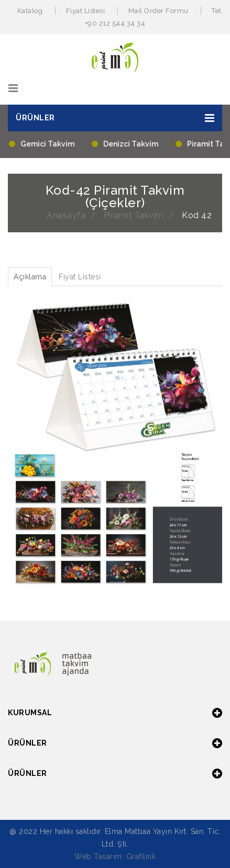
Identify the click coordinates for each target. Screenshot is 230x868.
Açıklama (30, 277)
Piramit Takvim (134, 215)
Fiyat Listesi (86, 11)
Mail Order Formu (158, 11)
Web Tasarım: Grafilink (115, 856)
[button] (115, 118)
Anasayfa (66, 215)
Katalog (30, 11)
